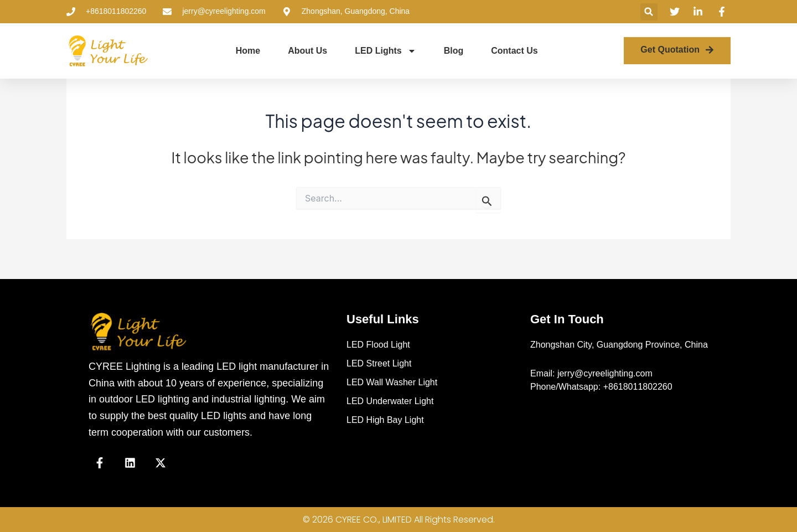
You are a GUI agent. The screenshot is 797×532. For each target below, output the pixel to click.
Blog (454, 51)
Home (248, 51)
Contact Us (514, 51)
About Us (307, 51)
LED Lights (385, 51)
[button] (649, 12)
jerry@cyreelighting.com (605, 373)
